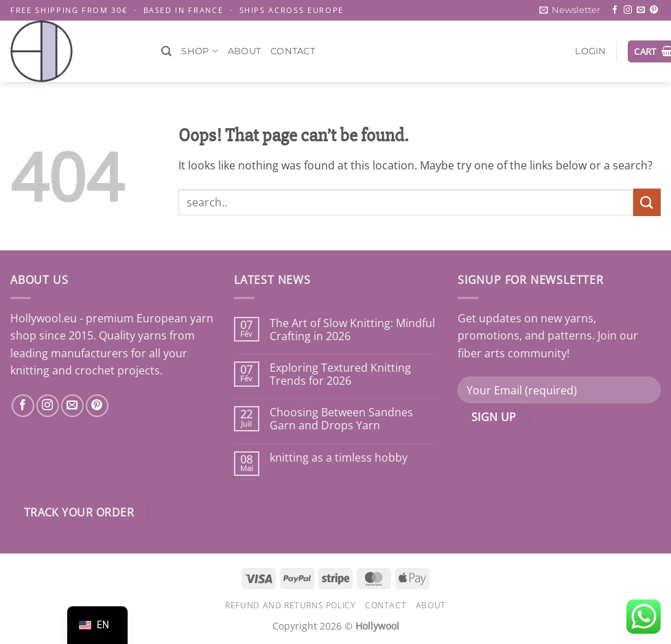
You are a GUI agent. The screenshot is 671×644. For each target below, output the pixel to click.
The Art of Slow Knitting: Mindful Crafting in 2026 (352, 330)
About (244, 51)
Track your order (79, 512)
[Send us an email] (641, 10)
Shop (199, 51)
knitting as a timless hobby (339, 458)
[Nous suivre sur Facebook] (23, 406)
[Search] (166, 51)
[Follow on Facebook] (615, 10)
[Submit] (647, 202)
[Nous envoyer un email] (72, 406)
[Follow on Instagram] (628, 10)
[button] (570, 10)
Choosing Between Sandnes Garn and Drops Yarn (341, 419)
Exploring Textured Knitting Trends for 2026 (340, 374)
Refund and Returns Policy (290, 605)
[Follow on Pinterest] (654, 10)
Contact (293, 51)
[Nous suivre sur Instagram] (48, 406)
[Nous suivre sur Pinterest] (97, 406)
